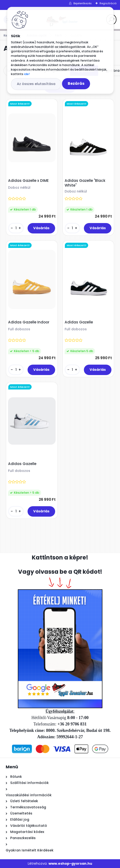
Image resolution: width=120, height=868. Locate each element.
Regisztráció (108, 3)
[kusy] (16, 228)
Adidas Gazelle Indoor (29, 322)
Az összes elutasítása (36, 84)
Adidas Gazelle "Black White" (85, 183)
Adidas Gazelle (79, 322)
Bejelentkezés (83, 3)
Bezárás (76, 83)
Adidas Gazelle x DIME (28, 181)
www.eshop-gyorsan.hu (70, 864)
